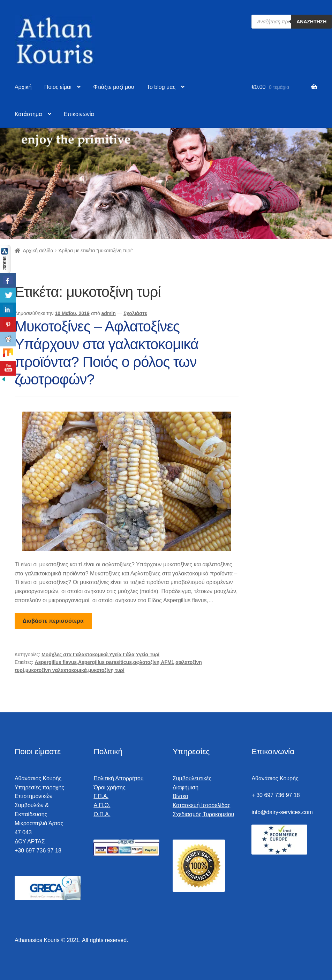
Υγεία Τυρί (148, 654)
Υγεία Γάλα (122, 654)
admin (109, 313)
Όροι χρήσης (109, 787)
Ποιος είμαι (58, 87)
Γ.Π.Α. (101, 796)
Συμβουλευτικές (192, 778)
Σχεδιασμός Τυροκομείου (203, 814)
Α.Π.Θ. (102, 805)
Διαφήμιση (186, 787)
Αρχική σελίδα (38, 251)
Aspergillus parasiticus (105, 662)
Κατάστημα (28, 114)
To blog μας (161, 87)
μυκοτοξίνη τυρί (106, 670)
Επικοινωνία (79, 114)
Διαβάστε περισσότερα (53, 621)
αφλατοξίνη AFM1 (154, 662)
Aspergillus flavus (56, 662)
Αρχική (23, 87)
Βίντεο (180, 796)
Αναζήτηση (311, 22)
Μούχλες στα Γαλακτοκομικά (75, 654)
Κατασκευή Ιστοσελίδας (202, 805)
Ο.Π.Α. (102, 814)
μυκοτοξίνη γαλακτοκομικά (56, 670)
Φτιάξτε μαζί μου (114, 87)
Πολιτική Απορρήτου (118, 778)
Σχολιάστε (135, 313)
